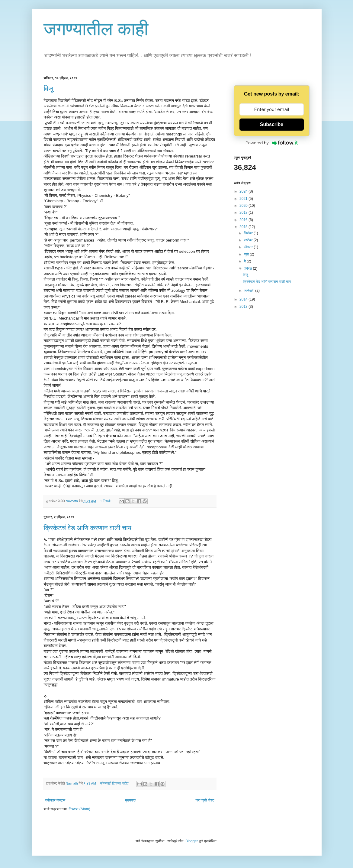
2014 (244, 299)
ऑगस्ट (249, 247)
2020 (244, 206)
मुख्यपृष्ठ (130, 800)
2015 (244, 227)
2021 (244, 199)
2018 (244, 213)
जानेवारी (249, 291)
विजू (48, 89)
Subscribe (272, 124)
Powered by (272, 143)
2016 (244, 220)
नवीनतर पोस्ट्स (55, 800)
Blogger (192, 841)
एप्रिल (248, 268)
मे (245, 261)
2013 (244, 307)
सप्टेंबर (249, 240)
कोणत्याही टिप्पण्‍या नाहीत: (115, 783)
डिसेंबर (249, 233)
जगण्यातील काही (96, 29)
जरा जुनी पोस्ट (205, 800)
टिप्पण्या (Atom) (79, 809)
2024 (244, 191)
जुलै (247, 254)
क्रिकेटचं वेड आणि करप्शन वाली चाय (88, 528)
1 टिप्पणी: (106, 501)
